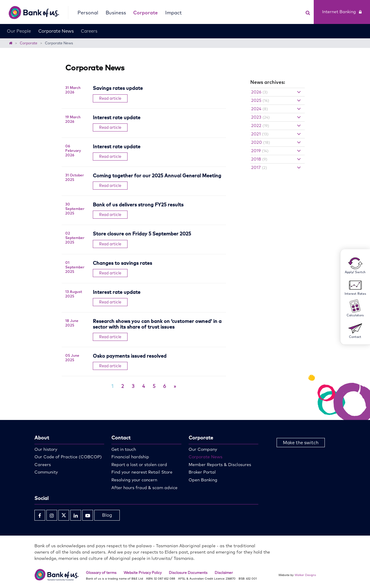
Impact (173, 13)
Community (46, 472)
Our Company (203, 449)
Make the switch (301, 443)
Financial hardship (130, 457)
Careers (89, 31)
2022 (260, 126)
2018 (259, 159)
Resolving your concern (134, 480)
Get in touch (124, 449)
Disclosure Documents (188, 573)
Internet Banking (342, 12)
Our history (46, 449)
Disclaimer (224, 573)
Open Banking (203, 480)
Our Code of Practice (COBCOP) (68, 457)
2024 (260, 109)
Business (116, 13)
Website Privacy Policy (143, 573)
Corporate (145, 13)
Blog (107, 515)
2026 (259, 92)
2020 (261, 142)
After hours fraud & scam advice (144, 488)
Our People (19, 31)
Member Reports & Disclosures (220, 465)
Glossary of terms (101, 573)
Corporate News (56, 31)
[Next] (175, 386)
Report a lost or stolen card (139, 465)
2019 (260, 151)
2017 (259, 167)
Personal (88, 13)
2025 (260, 100)
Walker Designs (305, 575)
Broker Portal (202, 472)
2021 (260, 134)
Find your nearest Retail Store (142, 472)
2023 (260, 117)
